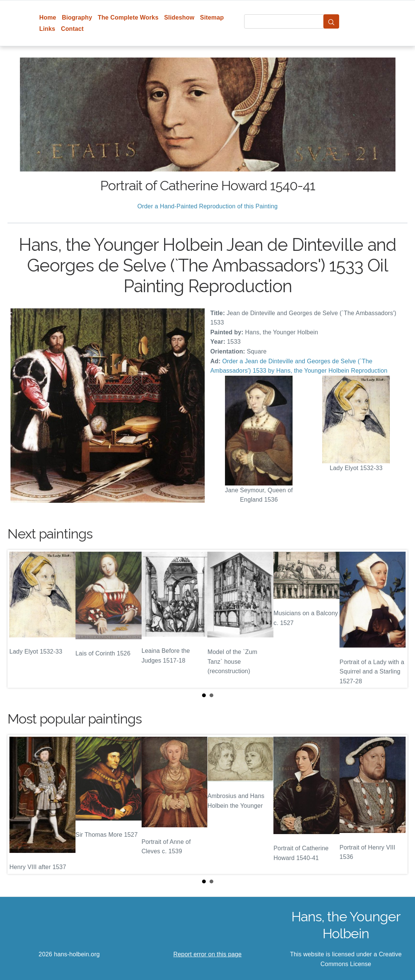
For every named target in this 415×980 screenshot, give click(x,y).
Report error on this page (208, 954)
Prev (19, 619)
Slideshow (179, 17)
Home (48, 17)
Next (396, 619)
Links (48, 29)
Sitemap (212, 17)
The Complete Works (128, 17)
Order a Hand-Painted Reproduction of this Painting (208, 206)
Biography (77, 17)
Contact (72, 29)
